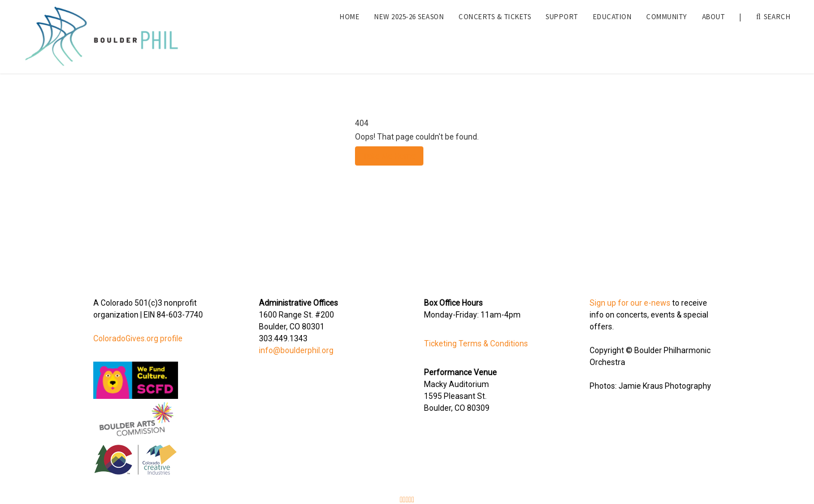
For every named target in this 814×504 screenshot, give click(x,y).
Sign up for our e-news (630, 303)
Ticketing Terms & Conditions (476, 344)
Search (773, 34)
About (714, 34)
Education (612, 34)
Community (667, 34)
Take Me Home (389, 156)
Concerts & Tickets (495, 34)
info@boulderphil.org (296, 350)
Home (350, 34)
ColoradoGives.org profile (138, 338)
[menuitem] (350, 34)
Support (562, 34)
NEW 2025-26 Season (409, 34)
